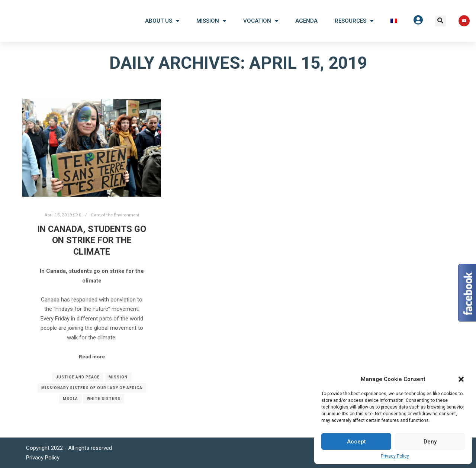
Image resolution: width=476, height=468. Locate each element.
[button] (440, 21)
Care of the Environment (115, 215)
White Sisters (104, 399)
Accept (356, 442)
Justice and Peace (78, 377)
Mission (211, 21)
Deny (430, 442)
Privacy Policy (395, 456)
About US (162, 21)
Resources (354, 21)
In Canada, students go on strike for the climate (92, 240)
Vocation (261, 21)
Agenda (306, 21)
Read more (92, 357)
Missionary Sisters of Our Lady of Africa (92, 388)
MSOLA (70, 399)
